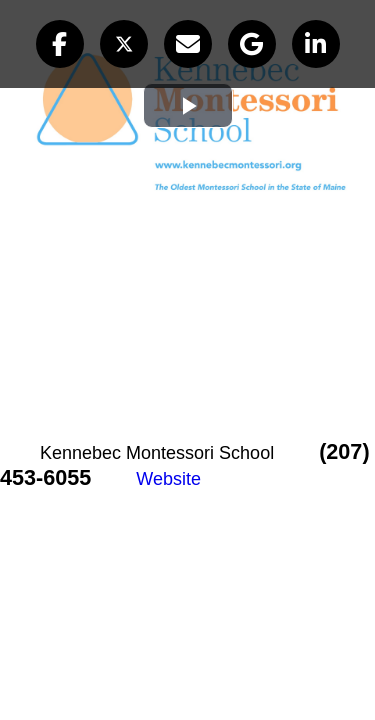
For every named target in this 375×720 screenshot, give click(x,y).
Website (168, 479)
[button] (60, 44)
